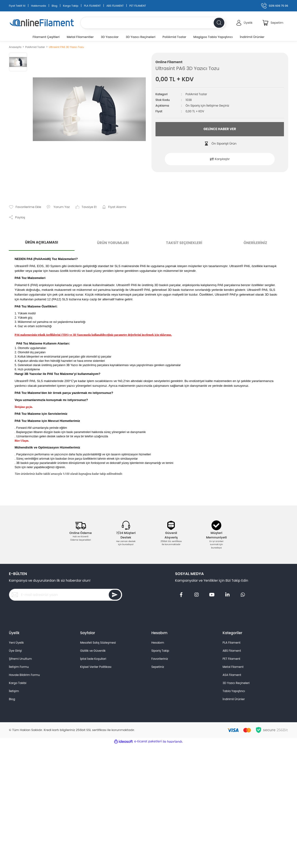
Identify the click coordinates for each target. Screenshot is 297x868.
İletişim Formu (19, 667)
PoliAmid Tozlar (196, 94)
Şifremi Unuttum (21, 659)
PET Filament (232, 659)
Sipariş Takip (160, 651)
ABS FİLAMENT (115, 6)
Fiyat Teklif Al (17, 6)
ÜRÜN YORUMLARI (113, 243)
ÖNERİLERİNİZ (255, 243)
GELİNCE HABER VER (220, 129)
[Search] (153, 23)
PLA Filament (232, 643)
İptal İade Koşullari (93, 659)
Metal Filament (233, 667)
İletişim (14, 691)
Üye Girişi (15, 651)
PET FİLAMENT (138, 6)
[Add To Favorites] (25, 207)
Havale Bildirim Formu (24, 675)
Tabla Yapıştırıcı (234, 691)
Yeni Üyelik (16, 643)
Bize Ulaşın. (22, 441)
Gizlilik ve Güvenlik (93, 651)
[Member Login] (244, 23)
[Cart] (273, 23)
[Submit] (115, 595)
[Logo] (42, 23)
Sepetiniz (158, 667)
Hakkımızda (39, 6)
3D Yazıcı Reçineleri (236, 683)
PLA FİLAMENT (92, 6)
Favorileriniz (160, 659)
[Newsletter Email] (66, 595)
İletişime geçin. (24, 407)
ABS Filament (232, 651)
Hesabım (158, 643)
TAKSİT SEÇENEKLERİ (184, 243)
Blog (54, 6)
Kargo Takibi (18, 683)
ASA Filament (232, 675)
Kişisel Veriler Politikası (96, 667)
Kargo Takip (71, 6)
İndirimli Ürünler (234, 699)
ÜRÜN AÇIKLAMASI (41, 242)
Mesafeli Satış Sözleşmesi (98, 643)
